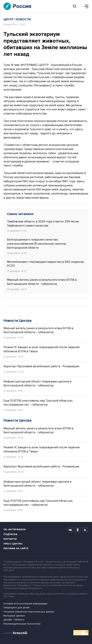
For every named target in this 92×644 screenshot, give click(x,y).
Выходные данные (14, 616)
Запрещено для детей (16, 608)
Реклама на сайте (16, 548)
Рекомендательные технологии (22, 624)
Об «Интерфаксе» (15, 529)
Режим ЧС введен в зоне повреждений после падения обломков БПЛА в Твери (41, 349)
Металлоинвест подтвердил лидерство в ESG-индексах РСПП (45, 264)
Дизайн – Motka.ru (14, 620)
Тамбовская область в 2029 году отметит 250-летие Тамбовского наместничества (43, 224)
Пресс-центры (13, 544)
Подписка (10, 534)
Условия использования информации (25, 604)
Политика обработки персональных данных (29, 612)
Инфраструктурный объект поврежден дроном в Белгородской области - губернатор (37, 384)
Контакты (10, 539)
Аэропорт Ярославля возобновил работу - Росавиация (41, 366)
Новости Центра (17, 321)
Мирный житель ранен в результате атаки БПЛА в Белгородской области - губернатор (42, 282)
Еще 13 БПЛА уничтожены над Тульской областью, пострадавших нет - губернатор (38, 403)
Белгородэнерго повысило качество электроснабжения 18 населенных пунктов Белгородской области (36, 244)
